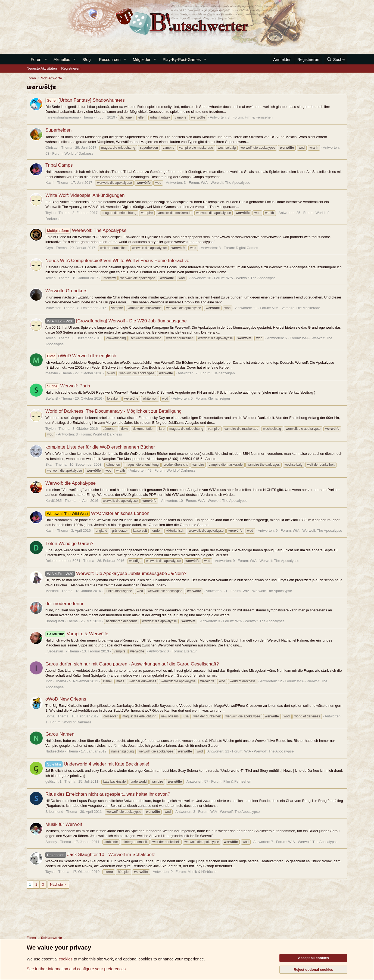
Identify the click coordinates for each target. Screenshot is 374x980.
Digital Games (247, 248)
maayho (52, 373)
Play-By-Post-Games (182, 59)
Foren (36, 59)
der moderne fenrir (64, 604)
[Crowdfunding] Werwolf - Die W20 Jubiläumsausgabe (116, 321)
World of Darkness (79, 153)
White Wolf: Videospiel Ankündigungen (85, 195)
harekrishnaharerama (62, 117)
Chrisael (52, 147)
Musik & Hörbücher (203, 872)
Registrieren (71, 68)
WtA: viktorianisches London (97, 513)
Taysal (50, 872)
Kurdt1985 (54, 501)
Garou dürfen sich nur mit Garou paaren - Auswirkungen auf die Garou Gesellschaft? (132, 664)
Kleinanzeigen (224, 373)
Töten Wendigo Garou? (69, 544)
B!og (87, 59)
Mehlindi (52, 591)
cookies (66, 959)
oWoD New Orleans (66, 699)
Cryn (49, 248)
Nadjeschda (55, 751)
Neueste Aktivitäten (42, 68)
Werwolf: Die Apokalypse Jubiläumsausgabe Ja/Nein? (116, 573)
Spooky (51, 842)
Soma (50, 716)
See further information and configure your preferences (76, 969)
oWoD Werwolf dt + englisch (81, 356)
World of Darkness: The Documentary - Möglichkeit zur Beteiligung (113, 411)
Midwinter (53, 308)
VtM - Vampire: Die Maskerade (296, 308)
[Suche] (336, 59)
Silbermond (54, 812)
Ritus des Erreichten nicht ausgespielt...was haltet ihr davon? (108, 794)
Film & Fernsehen (259, 117)
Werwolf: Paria (68, 386)
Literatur (190, 651)
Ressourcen (110, 59)
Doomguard (55, 621)
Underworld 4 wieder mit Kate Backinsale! (97, 764)
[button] (46, 59)
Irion (49, 681)
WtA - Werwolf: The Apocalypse (226, 183)
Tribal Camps (59, 165)
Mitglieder (142, 59)
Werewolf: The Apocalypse (86, 230)
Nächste (57, 884)
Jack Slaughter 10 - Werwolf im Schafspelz (100, 855)
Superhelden (58, 130)
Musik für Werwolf (64, 824)
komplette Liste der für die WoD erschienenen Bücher (100, 447)
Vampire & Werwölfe (77, 634)
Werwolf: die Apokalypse (71, 483)
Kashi (50, 183)
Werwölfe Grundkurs (66, 291)
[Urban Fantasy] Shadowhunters (85, 100)
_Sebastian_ (55, 651)
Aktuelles (62, 59)
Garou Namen (60, 734)
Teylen (51, 213)
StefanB (52, 398)
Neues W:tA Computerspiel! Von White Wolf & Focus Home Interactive (117, 261)
